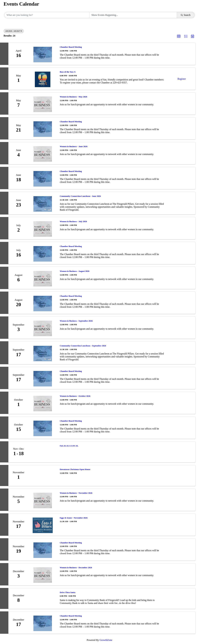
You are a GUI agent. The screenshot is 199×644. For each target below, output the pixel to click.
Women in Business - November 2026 (76, 493)
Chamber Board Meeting (71, 47)
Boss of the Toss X (68, 72)
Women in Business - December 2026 (76, 567)
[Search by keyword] (47, 15)
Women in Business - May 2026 (73, 97)
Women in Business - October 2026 (75, 396)
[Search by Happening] (133, 15)
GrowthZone (106, 640)
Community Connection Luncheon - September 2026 (83, 346)
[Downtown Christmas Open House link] (43, 475)
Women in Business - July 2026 (73, 221)
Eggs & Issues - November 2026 (74, 518)
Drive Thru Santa (67, 592)
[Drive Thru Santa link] (43, 598)
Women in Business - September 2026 (76, 321)
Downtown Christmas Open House (75, 469)
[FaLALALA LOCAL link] (43, 452)
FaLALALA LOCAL (69, 446)
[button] (179, 36)
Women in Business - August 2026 (75, 271)
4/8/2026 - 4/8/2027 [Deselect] (14, 31)
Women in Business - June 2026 (74, 146)
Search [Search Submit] (186, 15)
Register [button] (182, 79)
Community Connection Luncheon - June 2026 (80, 196)
